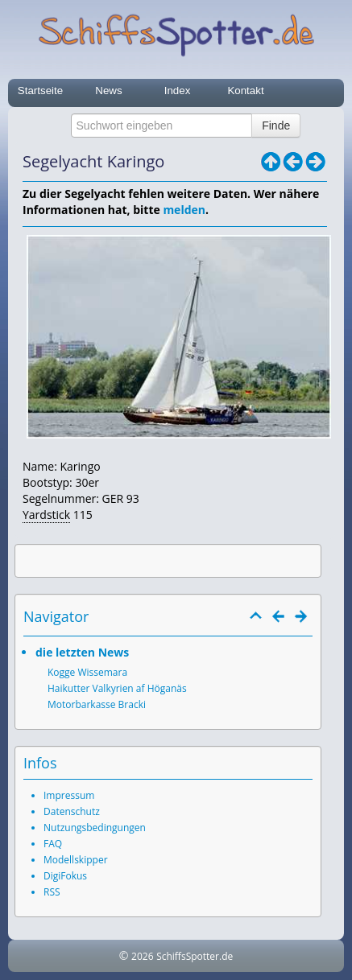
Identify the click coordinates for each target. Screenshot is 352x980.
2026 (142, 956)
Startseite (40, 91)
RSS (52, 892)
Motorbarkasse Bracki (97, 704)
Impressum (69, 795)
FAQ (53, 844)
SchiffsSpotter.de (195, 956)
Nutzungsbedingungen (95, 828)
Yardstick (46, 515)
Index (178, 91)
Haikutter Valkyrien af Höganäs (117, 688)
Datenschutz (72, 811)
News (108, 91)
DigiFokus (65, 876)
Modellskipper (76, 860)
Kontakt (245, 91)
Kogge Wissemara (87, 672)
